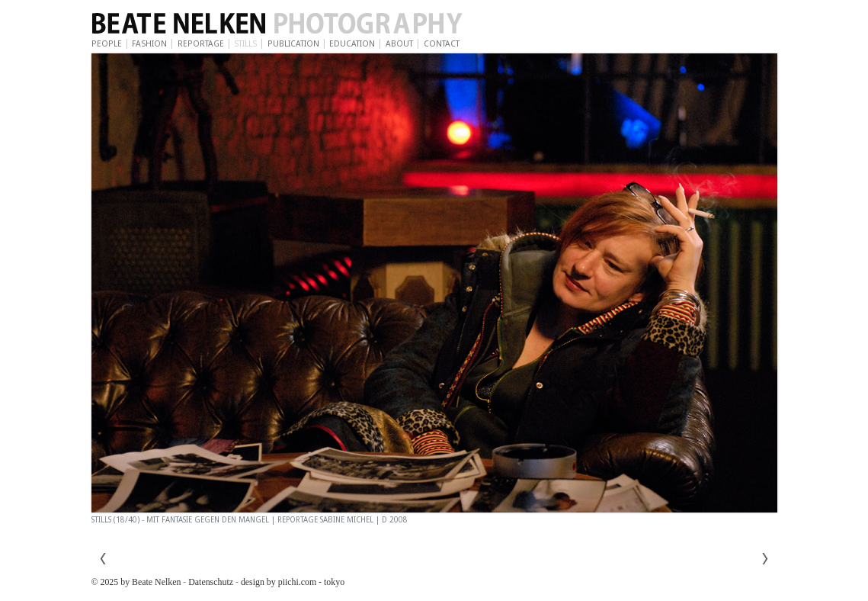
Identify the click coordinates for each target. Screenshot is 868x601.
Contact (442, 44)
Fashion (149, 44)
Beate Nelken (320, 24)
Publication (293, 44)
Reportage (201, 44)
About (399, 44)
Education (352, 44)
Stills (245, 44)
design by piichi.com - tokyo (293, 582)
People (107, 44)
